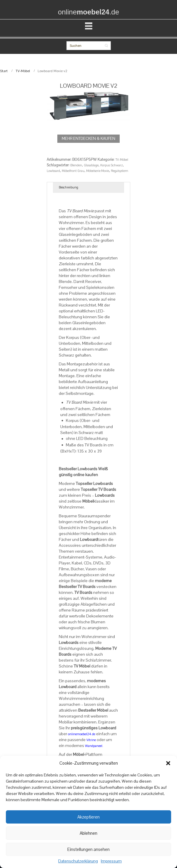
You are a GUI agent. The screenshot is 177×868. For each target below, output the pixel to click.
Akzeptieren (88, 817)
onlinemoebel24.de (82, 734)
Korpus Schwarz (112, 165)
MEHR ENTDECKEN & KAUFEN (88, 139)
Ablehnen (88, 833)
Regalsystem (120, 171)
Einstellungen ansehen (88, 849)
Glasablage (91, 165)
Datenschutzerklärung (78, 861)
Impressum (111, 861)
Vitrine (91, 740)
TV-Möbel (23, 71)
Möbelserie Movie (98, 171)
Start (4, 71)
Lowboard (53, 171)
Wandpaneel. (94, 746)
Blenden (76, 165)
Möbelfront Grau (73, 171)
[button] (168, 763)
